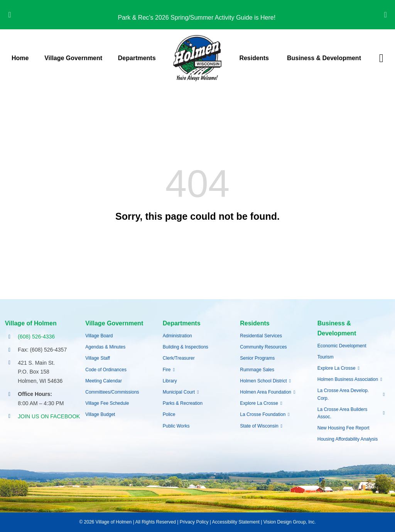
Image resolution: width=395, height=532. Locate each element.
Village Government (114, 323)
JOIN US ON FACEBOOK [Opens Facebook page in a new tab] (49, 416)
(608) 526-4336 (36, 337)
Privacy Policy (194, 522)
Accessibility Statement (236, 522)
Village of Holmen (31, 323)
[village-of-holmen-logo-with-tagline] (197, 38)
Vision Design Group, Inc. (290, 522)
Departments (182, 323)
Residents (255, 323)
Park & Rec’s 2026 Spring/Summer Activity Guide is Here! (197, 18)
